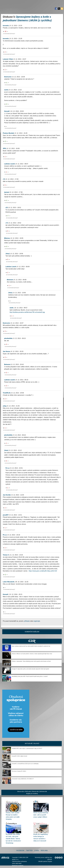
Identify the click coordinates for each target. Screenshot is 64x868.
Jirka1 (8, 254)
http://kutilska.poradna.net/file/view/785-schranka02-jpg (27, 312)
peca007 (6, 515)
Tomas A (6, 555)
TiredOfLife (7, 393)
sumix (6, 90)
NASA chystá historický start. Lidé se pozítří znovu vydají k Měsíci (41, 815)
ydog (5, 406)
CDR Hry (32, 641)
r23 (7, 208)
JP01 (4, 148)
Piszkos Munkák (8, 133)
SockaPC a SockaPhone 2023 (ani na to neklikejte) (25, 764)
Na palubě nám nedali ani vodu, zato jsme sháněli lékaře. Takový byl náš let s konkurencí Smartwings (13, 839)
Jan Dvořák (7, 495)
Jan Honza (6, 351)
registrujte (37, 621)
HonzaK (7, 111)
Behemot (10, 280)
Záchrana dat (43, 791)
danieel (7, 192)
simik (11, 308)
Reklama (44, 851)
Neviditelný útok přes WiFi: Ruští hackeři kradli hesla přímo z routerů (30, 676)
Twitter (29, 851)
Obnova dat (35, 791)
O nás (37, 851)
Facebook (20, 851)
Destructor (8, 77)
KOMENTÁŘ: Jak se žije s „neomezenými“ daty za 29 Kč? (27, 748)
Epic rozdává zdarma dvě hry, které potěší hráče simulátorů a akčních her (31, 646)
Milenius (7, 238)
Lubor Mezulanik (8, 582)
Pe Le (7, 468)
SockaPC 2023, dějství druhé (19, 756)
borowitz (6, 26)
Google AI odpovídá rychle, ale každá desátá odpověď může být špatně (30, 669)
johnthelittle (8, 338)
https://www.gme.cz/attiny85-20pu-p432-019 (43, 571)
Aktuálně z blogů (32, 744)
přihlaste (27, 621)
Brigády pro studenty (32, 794)
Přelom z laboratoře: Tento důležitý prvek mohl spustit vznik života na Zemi (31, 661)
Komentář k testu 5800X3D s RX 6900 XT (23, 779)
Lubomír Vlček (8, 59)
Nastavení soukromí (18, 865)
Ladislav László (9, 164)
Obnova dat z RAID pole (24, 791)
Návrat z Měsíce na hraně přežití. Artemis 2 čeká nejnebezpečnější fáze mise (32, 654)
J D (4, 179)
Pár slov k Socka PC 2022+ (19, 771)
